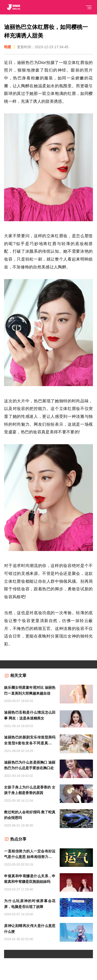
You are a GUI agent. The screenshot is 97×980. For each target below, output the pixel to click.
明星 (8, 47)
